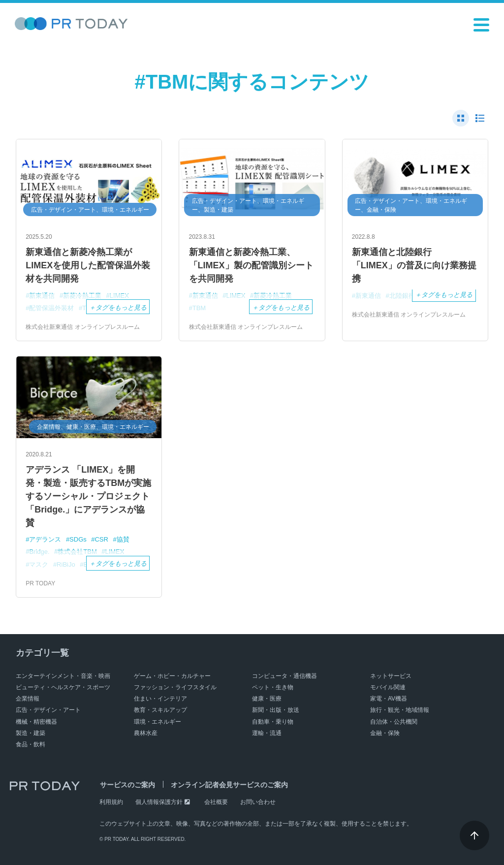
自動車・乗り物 (273, 722)
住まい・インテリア (160, 699)
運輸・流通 (267, 733)
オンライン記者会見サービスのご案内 (228, 785)
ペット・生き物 (273, 687)
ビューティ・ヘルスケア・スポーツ (63, 687)
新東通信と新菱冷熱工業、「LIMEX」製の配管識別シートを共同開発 (251, 265)
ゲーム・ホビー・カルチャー (172, 676)
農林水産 (146, 733)
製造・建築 (31, 733)
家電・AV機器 (389, 699)
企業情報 (28, 699)
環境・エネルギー (157, 722)
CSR (101, 539)
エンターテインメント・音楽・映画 (63, 676)
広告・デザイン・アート (48, 710)
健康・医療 (267, 699)
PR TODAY (40, 583)
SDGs (78, 539)
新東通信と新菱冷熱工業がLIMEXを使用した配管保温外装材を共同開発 (88, 265)
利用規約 (111, 802)
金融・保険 (385, 733)
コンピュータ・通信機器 (284, 676)
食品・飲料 (31, 744)
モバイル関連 (388, 687)
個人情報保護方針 (159, 802)
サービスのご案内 (127, 785)
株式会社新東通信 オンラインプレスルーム (82, 327)
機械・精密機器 (36, 722)
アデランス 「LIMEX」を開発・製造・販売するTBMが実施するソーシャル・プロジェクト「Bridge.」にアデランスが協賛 (88, 496)
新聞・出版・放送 (276, 710)
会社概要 (216, 802)
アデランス (45, 539)
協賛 (123, 539)
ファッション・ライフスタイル (175, 687)
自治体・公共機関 (394, 722)
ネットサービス (391, 676)
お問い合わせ (258, 802)
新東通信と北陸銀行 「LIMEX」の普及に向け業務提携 (414, 265)
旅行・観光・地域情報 (400, 710)
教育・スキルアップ (160, 710)
